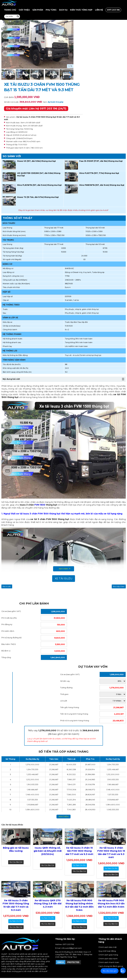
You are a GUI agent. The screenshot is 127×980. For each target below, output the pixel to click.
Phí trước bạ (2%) (9, 618)
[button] (70, 75)
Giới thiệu (24, 10)
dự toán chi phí (79, 865)
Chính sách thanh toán (109, 962)
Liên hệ (99, 10)
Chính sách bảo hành (108, 959)
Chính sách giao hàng (108, 955)
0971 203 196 (113, 10)
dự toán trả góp (56, 102)
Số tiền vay (65, 681)
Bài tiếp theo (119, 586)
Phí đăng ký (7, 624)
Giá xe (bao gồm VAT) (11, 611)
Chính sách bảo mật (108, 947)
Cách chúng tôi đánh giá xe (111, 966)
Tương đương (66, 688)
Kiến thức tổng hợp (81, 10)
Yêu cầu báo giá (16, 862)
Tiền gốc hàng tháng (70, 707)
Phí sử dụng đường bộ (11, 638)
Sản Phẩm (38, 10)
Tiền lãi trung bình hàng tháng (74, 714)
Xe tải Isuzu (64, 578)
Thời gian (64, 694)
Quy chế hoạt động (107, 951)
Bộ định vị (6, 651)
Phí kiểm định (8, 631)
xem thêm (63, 816)
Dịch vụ (63, 10)
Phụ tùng (51, 10)
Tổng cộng (6, 657)
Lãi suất (64, 701)
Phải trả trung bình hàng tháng (75, 720)
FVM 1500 (40, 505)
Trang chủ (10, 10)
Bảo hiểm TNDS (9, 644)
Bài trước (7, 586)
